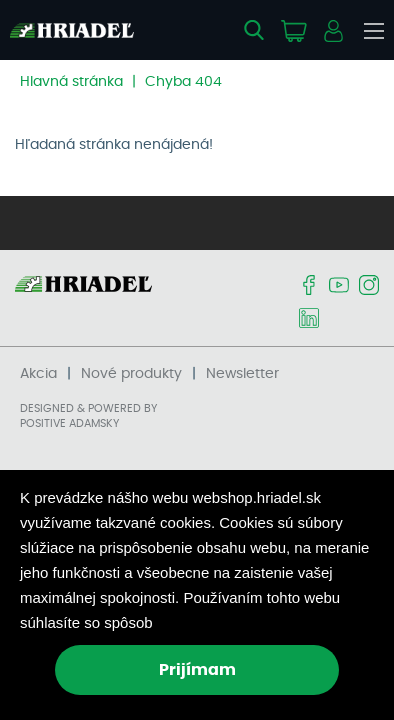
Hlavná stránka (71, 82)
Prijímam (197, 670)
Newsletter (242, 374)
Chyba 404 (183, 82)
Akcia (38, 374)
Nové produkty (131, 374)
